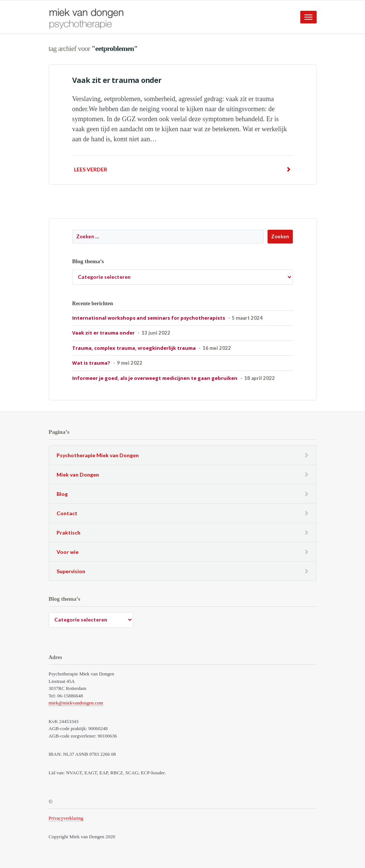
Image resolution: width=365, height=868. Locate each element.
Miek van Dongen (78, 475)
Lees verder (182, 169)
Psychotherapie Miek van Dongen (98, 455)
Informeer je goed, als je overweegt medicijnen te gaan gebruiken (155, 378)
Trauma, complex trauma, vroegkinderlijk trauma (134, 348)
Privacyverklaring (66, 818)
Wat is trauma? (91, 363)
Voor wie (68, 552)
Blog (62, 494)
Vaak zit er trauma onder (117, 80)
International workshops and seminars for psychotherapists (149, 318)
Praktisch (68, 533)
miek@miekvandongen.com (76, 703)
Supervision (71, 571)
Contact (67, 513)
